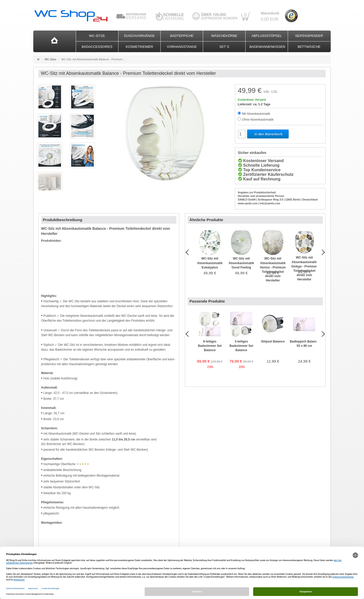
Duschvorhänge (139, 36)
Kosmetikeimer (139, 47)
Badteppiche (182, 36)
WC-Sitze (97, 36)
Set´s (224, 47)
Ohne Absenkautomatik (258, 120)
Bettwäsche (309, 47)
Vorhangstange (182, 47)
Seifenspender (309, 36)
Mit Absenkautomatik (256, 114)
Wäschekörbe (224, 36)
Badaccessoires (97, 47)
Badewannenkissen (267, 47)
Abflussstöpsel (267, 36)
